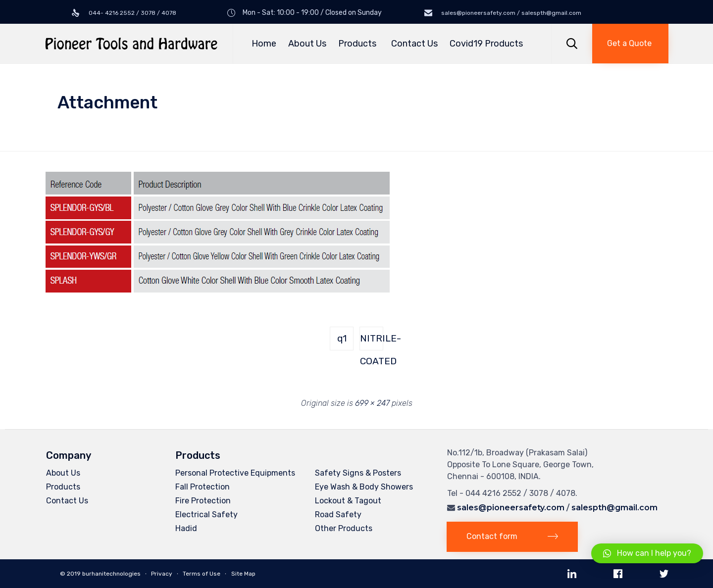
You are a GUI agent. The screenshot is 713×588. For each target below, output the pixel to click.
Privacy (162, 574)
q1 (342, 338)
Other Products (344, 528)
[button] (630, 44)
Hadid (186, 528)
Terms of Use (202, 574)
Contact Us (414, 44)
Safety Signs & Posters (358, 473)
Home (264, 44)
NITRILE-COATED (372, 342)
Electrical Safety (206, 514)
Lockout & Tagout (348, 501)
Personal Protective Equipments (235, 473)
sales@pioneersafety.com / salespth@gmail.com (510, 13)
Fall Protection (203, 487)
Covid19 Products (486, 44)
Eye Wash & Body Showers (364, 487)
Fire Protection (203, 501)
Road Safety (338, 514)
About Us (307, 44)
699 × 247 (372, 403)
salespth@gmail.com (614, 508)
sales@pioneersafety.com (511, 508)
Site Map (243, 574)
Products (359, 44)
